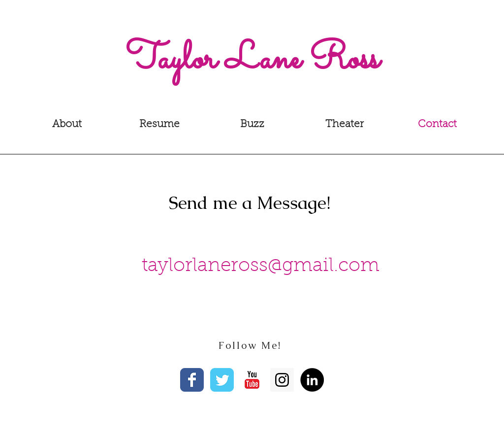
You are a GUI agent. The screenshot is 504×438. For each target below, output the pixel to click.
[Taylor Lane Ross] (252, 61)
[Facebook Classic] (192, 380)
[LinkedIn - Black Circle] (312, 380)
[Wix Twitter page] (222, 380)
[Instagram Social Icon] (282, 380)
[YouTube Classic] (252, 380)
